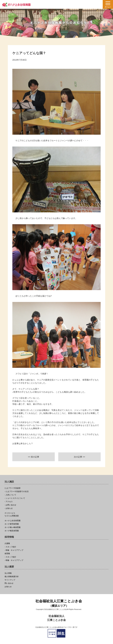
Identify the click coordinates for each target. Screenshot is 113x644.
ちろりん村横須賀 (57, 514)
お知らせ (8, 587)
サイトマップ (10, 580)
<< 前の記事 (34, 457)
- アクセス (9, 502)
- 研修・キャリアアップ (14, 550)
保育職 (7, 554)
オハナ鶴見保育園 (12, 531)
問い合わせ (9, 583)
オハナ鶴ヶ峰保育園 (13, 527)
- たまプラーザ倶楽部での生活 (17, 492)
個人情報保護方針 (12, 577)
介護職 (7, 544)
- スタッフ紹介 (10, 547)
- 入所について (10, 495)
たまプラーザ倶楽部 (13, 488)
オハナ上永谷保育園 (13, 521)
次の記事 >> (79, 457)
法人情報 (8, 573)
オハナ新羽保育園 (12, 524)
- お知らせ (9, 508)
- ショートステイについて (15, 498)
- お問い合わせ (10, 505)
